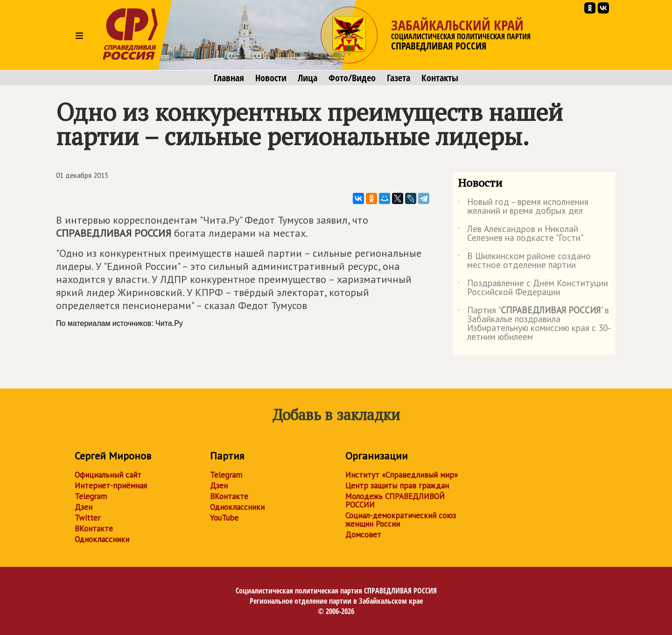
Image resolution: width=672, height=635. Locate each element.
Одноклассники (102, 539)
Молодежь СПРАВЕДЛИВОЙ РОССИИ (395, 501)
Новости (271, 78)
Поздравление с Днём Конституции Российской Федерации (533, 288)
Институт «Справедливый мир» (402, 475)
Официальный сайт (108, 475)
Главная (229, 78)
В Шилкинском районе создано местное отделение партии (524, 261)
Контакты (440, 78)
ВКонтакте (94, 529)
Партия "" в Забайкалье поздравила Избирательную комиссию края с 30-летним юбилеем (534, 324)
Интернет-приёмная (111, 486)
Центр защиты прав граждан (397, 486)
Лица (308, 78)
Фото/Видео (352, 78)
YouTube (224, 518)
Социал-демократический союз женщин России (401, 520)
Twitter (87, 518)
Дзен (84, 507)
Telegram (91, 496)
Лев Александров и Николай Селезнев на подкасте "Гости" (521, 234)
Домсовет (363, 535)
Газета (399, 78)
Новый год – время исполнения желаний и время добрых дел (523, 207)
